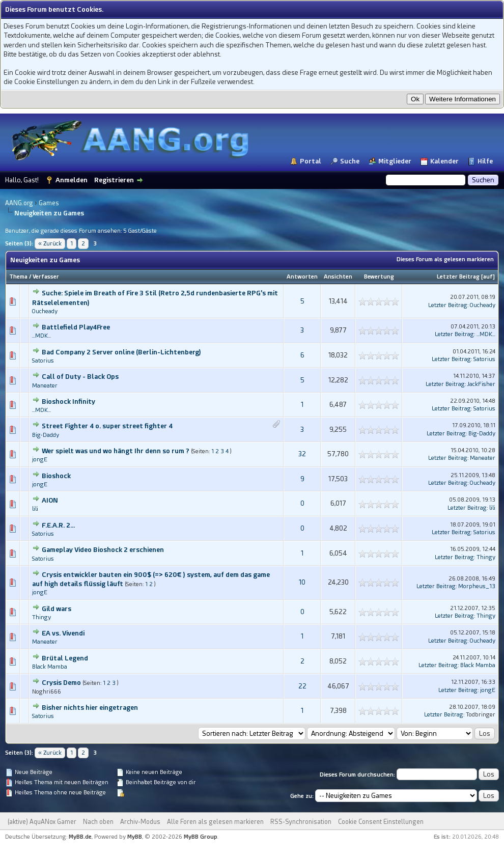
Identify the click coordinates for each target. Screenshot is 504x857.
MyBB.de (80, 837)
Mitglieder (395, 161)
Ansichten (338, 277)
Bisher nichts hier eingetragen (90, 708)
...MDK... (41, 336)
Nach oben (98, 822)
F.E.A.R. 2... (58, 525)
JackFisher (481, 384)
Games (49, 203)
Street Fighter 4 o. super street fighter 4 (107, 426)
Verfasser (46, 277)
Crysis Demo (61, 683)
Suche (350, 161)
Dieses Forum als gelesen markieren (445, 259)
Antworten (302, 277)
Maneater (45, 386)
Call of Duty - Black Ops (80, 377)
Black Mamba (50, 667)
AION (50, 500)
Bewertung (379, 277)
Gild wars (57, 609)
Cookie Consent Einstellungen (381, 822)
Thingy (486, 557)
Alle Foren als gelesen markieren (215, 822)
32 (302, 454)
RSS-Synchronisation (301, 822)
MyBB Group (201, 837)
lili (35, 509)
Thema (18, 277)
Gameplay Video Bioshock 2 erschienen (103, 550)
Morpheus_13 (477, 586)
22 (302, 686)
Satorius (43, 361)
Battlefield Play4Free (76, 327)
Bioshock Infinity (68, 402)
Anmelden (72, 180)
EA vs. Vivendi (63, 633)
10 (302, 582)
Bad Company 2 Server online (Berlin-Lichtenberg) (121, 352)
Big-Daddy (46, 435)
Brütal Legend (65, 658)
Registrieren (114, 180)
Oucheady (45, 311)
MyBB (135, 837)
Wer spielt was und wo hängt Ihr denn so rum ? (116, 451)
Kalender (444, 161)
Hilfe (485, 161)
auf (488, 277)
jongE (40, 460)
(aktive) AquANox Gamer (42, 822)
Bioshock (56, 476)
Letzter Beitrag (458, 277)
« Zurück (50, 244)
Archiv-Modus (140, 822)
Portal (311, 161)
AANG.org (19, 203)
